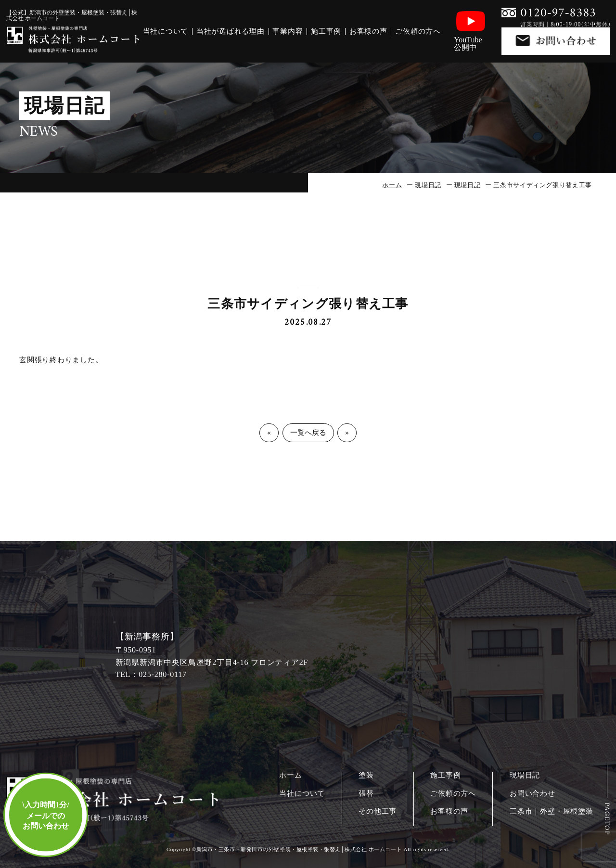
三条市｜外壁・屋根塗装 (552, 811)
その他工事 (378, 811)
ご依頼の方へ (418, 32)
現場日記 (428, 185)
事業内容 (288, 32)
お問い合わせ (533, 794)
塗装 (366, 775)
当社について (166, 32)
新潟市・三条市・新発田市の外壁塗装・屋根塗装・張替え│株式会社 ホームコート (299, 849)
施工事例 (326, 32)
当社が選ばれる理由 (231, 32)
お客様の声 (368, 32)
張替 (366, 794)
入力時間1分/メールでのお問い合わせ (46, 815)
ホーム (392, 185)
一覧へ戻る (308, 433)
